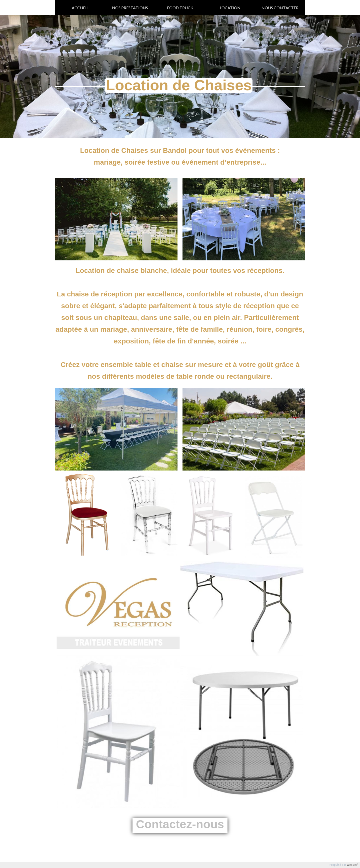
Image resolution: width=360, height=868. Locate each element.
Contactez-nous (180, 824)
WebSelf (352, 865)
